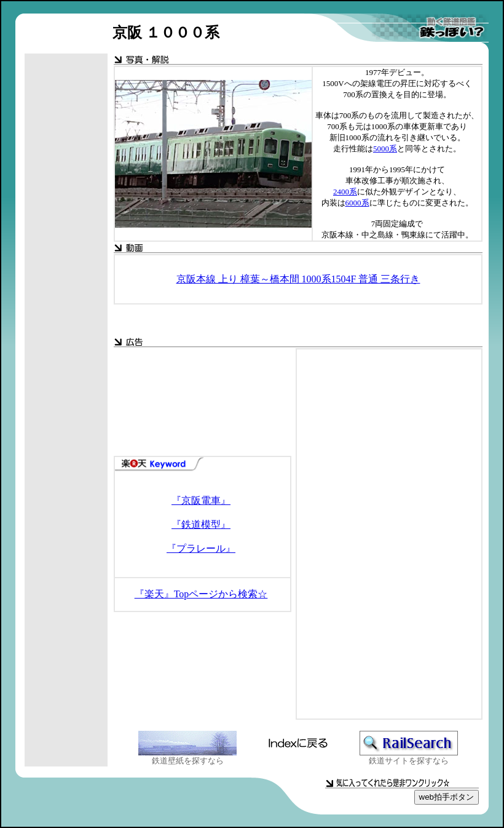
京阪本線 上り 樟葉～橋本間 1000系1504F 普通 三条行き (298, 279)
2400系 (345, 192)
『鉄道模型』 (201, 524)
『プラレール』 (201, 548)
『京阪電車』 (201, 500)
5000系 (385, 149)
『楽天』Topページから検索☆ (201, 594)
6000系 (357, 203)
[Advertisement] (66, 249)
